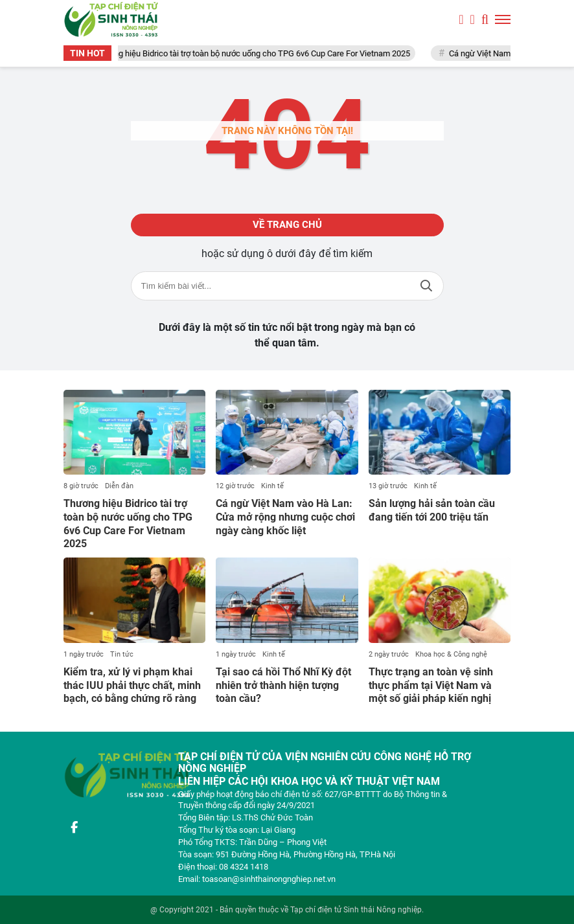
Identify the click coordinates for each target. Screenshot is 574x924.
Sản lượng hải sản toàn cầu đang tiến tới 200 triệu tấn (432, 510)
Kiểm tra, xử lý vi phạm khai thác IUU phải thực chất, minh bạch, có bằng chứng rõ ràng (132, 685)
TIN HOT (87, 53)
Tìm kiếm (426, 286)
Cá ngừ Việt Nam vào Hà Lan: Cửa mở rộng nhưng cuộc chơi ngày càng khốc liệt (285, 517)
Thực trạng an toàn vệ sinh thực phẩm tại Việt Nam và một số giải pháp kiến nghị (431, 685)
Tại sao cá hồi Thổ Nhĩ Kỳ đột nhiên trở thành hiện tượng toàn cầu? (283, 685)
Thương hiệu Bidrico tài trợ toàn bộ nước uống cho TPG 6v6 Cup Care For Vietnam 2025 (257, 53)
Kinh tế (272, 486)
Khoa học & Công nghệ (451, 654)
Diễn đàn (119, 486)
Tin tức (122, 654)
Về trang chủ (287, 225)
